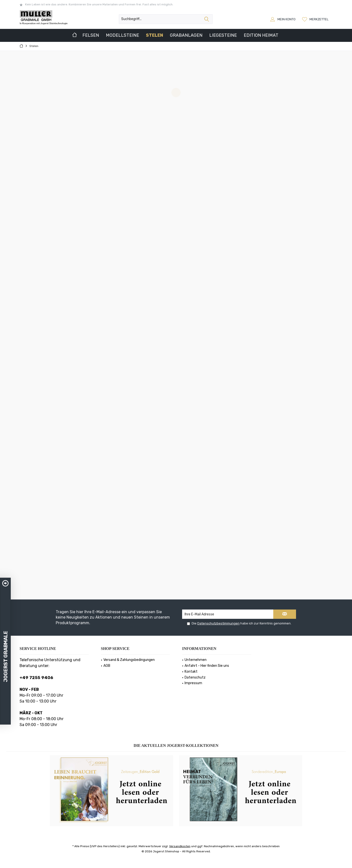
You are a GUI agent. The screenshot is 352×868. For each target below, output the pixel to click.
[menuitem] (316, 19)
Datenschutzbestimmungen (218, 623)
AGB (107, 666)
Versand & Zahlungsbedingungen (129, 660)
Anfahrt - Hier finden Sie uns (207, 666)
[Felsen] (91, 35)
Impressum (193, 683)
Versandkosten (180, 846)
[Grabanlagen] (186, 35)
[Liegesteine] (223, 35)
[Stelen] (154, 35)
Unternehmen (196, 660)
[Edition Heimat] (261, 35)
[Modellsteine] (122, 35)
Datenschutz (195, 677)
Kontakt (191, 672)
